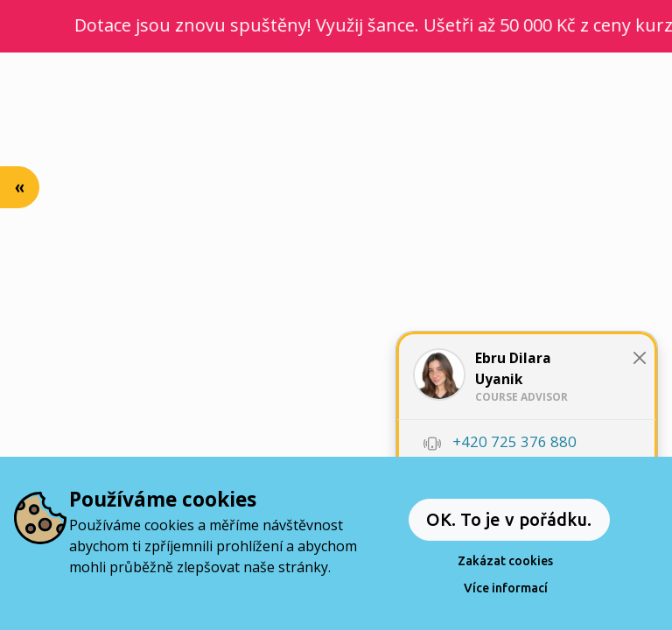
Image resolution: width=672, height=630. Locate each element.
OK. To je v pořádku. (509, 519)
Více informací (506, 588)
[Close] (640, 357)
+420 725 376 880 (514, 441)
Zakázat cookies (505, 561)
